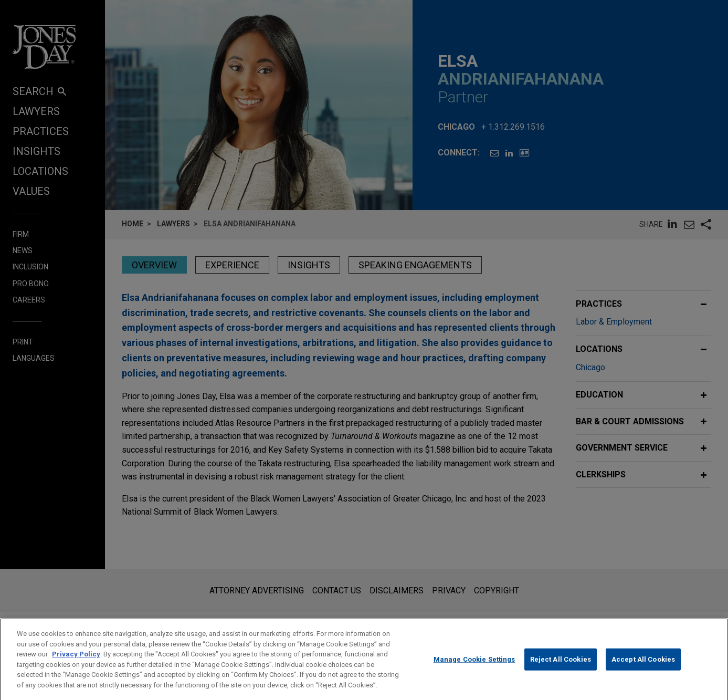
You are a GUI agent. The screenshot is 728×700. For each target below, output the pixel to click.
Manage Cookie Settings (474, 671)
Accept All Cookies (643, 671)
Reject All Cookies (561, 671)
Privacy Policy (76, 666)
